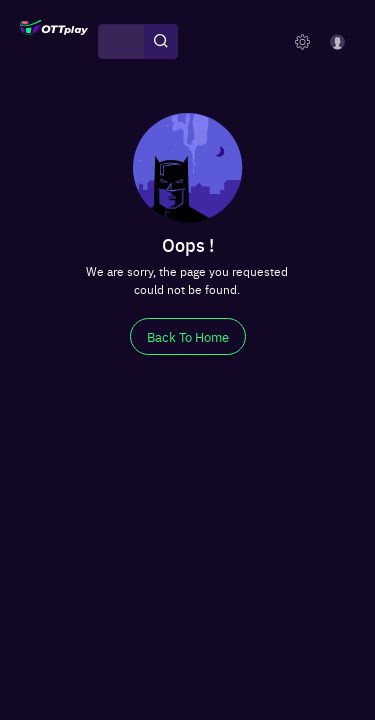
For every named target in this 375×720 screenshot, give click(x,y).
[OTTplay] (54, 42)
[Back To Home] (188, 336)
